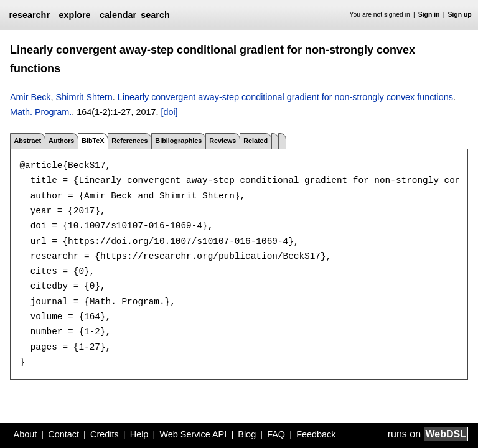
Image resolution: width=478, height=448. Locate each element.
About (26, 434)
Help (139, 434)
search (155, 15)
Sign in (429, 15)
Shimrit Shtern (84, 97)
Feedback (316, 434)
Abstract (27, 141)
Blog (247, 434)
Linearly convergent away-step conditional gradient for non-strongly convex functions (285, 97)
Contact (63, 434)
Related (255, 141)
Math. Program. (41, 112)
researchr (29, 15)
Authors (61, 141)
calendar (118, 15)
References (129, 141)
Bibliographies (178, 141)
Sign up (460, 15)
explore (74, 15)
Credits (105, 434)
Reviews (223, 141)
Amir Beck (30, 97)
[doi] (169, 112)
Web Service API (193, 434)
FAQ (276, 434)
